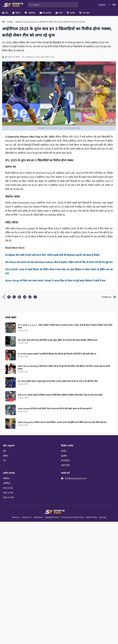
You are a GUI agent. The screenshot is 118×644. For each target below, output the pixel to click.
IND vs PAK (9, 497)
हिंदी (114, 5)
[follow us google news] (115, 297)
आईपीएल (30, 13)
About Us (16, 517)
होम (5, 13)
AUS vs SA (8, 488)
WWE (71, 13)
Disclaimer (38, 517)
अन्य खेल (84, 13)
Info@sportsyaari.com (76, 478)
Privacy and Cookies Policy (73, 517)
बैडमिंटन (6, 478)
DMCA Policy (91, 517)
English (102, 5)
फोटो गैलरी (65, 465)
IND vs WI (8, 493)
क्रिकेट (16, 13)
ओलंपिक (7, 483)
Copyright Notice (52, 517)
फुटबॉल (64, 456)
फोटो (59, 13)
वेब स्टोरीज (46, 13)
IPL (5, 460)
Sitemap (102, 517)
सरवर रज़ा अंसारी (14, 57)
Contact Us (27, 517)
